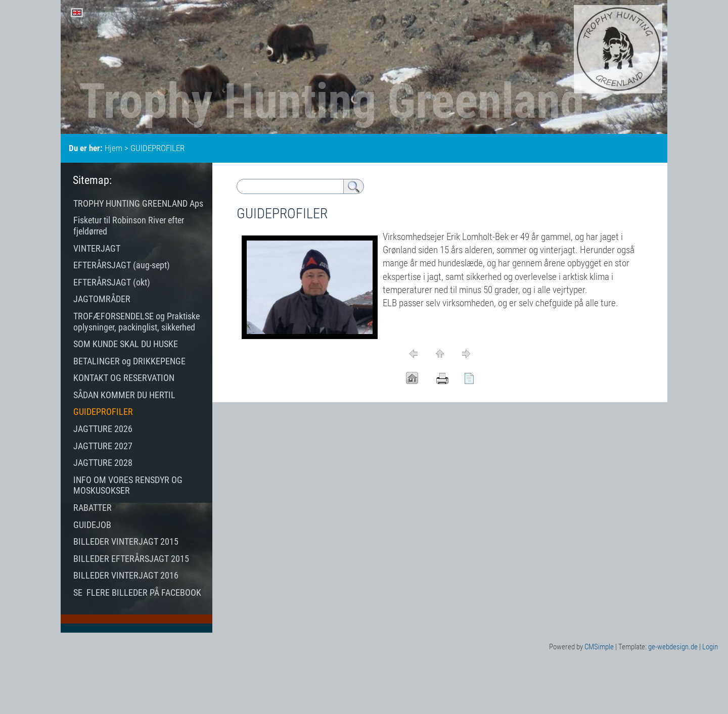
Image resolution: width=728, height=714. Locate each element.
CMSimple (599, 647)
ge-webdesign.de (673, 647)
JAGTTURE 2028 (103, 463)
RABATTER (93, 508)
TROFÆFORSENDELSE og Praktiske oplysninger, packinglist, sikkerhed (136, 322)
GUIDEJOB (93, 525)
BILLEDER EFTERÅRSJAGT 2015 (131, 559)
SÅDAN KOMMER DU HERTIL (124, 395)
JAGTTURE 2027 (103, 446)
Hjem (113, 148)
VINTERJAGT (97, 248)
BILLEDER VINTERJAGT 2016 (126, 575)
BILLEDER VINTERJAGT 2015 (126, 541)
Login (710, 647)
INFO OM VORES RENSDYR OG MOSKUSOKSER (128, 485)
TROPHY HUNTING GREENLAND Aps (138, 203)
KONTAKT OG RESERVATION (124, 378)
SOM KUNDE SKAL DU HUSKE (126, 344)
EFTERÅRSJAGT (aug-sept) (122, 265)
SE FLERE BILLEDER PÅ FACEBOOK (137, 592)
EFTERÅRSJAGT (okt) (112, 282)
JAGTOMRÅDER (102, 299)
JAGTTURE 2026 (103, 429)
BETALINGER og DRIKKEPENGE (129, 361)
